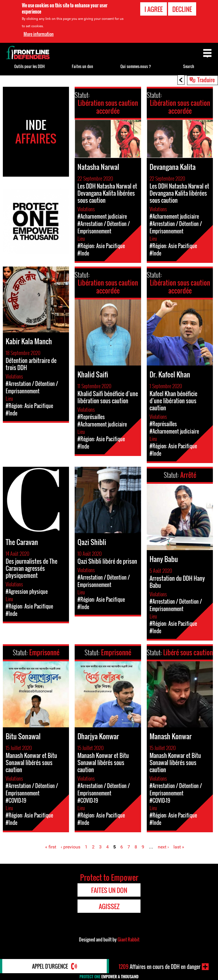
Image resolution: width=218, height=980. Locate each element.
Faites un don (82, 66)
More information (39, 34)
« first (51, 847)
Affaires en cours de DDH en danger (160, 967)
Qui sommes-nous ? (136, 66)
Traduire (206, 80)
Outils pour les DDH (29, 66)
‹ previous (71, 847)
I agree (154, 9)
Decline (182, 9)
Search (189, 66)
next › (163, 847)
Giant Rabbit (128, 939)
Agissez (109, 906)
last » (179, 847)
